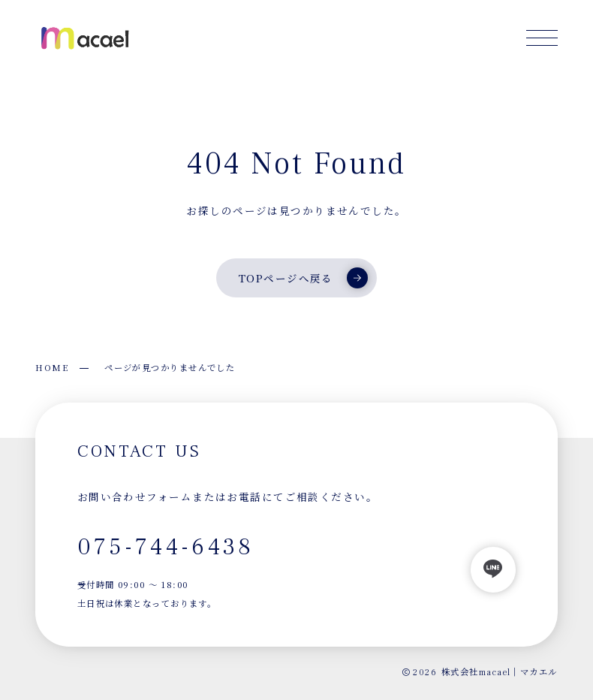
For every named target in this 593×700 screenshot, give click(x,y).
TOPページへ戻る (303, 278)
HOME (52, 367)
